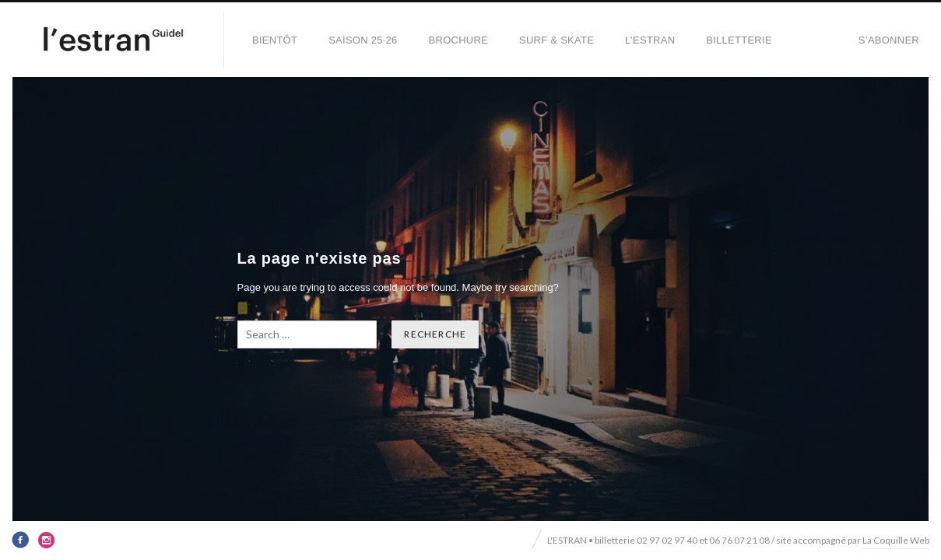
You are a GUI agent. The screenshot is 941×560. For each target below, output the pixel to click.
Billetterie (739, 40)
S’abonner (889, 40)
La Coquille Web (896, 540)
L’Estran (650, 40)
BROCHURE (458, 40)
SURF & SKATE (557, 40)
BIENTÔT (275, 40)
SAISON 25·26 (363, 40)
